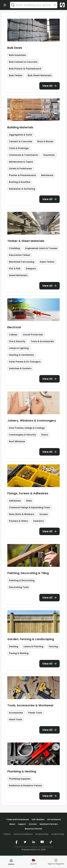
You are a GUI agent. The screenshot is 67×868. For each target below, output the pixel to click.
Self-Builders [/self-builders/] (38, 820)
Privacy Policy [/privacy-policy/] (42, 834)
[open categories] (5, 5)
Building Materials (20, 127)
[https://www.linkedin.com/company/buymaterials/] (34, 842)
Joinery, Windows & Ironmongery (32, 421)
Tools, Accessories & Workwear (30, 705)
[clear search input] (55, 5)
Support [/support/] (22, 824)
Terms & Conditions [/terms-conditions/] (23, 834)
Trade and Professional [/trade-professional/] (18, 820)
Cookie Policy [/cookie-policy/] (58, 834)
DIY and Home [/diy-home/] (54, 820)
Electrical (14, 327)
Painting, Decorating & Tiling (28, 573)
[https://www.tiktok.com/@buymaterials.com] (51, 842)
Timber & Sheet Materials (26, 241)
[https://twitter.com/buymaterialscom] (25, 842)
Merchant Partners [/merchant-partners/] (49, 824)
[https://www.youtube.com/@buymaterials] (42, 842)
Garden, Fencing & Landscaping (31, 639)
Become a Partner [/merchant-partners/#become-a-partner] (33, 829)
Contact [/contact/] (33, 824)
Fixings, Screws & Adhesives (28, 493)
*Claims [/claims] (7, 834)
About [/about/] (12, 824)
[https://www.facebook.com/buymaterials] (16, 842)
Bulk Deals (15, 48)
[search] (13, 5)
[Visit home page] (62, 5)
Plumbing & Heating (22, 771)
